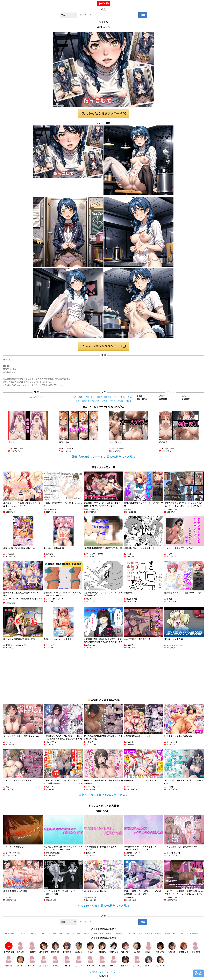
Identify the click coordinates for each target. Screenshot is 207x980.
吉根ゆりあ (125, 961)
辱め (74, 397)
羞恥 (81, 397)
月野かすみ (160, 948)
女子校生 (158, 934)
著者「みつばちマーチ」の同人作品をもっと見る (103, 457)
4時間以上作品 (120, 934)
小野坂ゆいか (195, 948)
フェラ (94, 934)
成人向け (96, 401)
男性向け (86, 401)
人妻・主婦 (70, 934)
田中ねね (149, 961)
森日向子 (20, 961)
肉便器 (129, 401)
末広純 (55, 961)
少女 (78, 401)
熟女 (79, 934)
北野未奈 (67, 961)
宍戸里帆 (102, 961)
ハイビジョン (23, 934)
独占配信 (53, 934)
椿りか (90, 948)
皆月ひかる (114, 948)
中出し (122, 397)
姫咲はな (172, 948)
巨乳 (61, 934)
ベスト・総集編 (192, 934)
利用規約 (94, 972)
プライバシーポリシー (108, 972)
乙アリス (79, 961)
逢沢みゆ (20, 948)
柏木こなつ (32, 961)
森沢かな (79, 948)
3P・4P (132, 934)
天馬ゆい (149, 948)
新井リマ (114, 961)
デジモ (176, 934)
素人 (102, 934)
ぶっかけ (131, 397)
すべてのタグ (10, 934)
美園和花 (102, 948)
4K (182, 934)
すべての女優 (9, 948)
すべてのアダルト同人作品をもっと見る (103, 906)
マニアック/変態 (117, 401)
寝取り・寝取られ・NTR (107, 397)
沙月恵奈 (137, 948)
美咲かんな (160, 961)
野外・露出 (90, 397)
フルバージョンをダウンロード (103, 114)
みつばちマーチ (36, 397)
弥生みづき (55, 948)
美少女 (86, 934)
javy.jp (104, 3)
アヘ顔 (105, 401)
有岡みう (90, 961)
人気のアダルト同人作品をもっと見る (103, 795)
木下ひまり (67, 948)
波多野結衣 (44, 948)
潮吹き (167, 934)
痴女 (140, 934)
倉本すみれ (44, 961)
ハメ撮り (148, 934)
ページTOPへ (198, 973)
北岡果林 (32, 948)
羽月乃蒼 (9, 961)
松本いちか (125, 948)
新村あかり (184, 948)
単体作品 (35, 934)
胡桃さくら (137, 961)
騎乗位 (109, 934)
